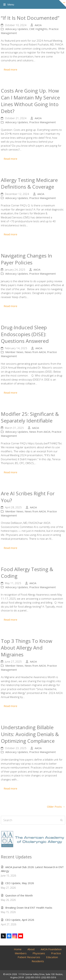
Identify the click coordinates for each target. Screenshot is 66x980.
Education (52, 957)
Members (21, 953)
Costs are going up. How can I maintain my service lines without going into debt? (30, 101)
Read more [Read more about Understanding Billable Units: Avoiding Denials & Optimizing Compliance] (10, 788)
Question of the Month (19, 895)
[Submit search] (62, 820)
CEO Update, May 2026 (20, 883)
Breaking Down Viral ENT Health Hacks (29, 908)
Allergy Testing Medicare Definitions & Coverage (29, 183)
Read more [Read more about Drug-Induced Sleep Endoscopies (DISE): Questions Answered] (10, 393)
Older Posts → (56, 807)
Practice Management (43, 122)
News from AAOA (35, 352)
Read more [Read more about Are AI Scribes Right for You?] (10, 548)
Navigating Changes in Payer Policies (26, 259)
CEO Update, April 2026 (20, 920)
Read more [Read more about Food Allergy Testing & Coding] (10, 620)
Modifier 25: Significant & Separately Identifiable (30, 417)
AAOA (38, 25)
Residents (38, 961)
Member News (14, 352)
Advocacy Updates (17, 29)
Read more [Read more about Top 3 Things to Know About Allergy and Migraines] (10, 706)
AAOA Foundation (51, 949)
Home (18, 949)
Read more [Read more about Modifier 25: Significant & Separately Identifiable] (10, 472)
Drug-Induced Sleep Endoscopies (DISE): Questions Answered (25, 334)
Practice (56, 953)
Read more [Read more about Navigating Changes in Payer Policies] (10, 306)
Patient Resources (29, 957)
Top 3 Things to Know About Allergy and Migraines (27, 648)
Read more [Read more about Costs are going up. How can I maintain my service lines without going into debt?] (10, 159)
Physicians (39, 953)
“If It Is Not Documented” (30, 18)
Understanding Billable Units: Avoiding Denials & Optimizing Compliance (30, 734)
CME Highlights (38, 29)
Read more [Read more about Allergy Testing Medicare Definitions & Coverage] (10, 234)
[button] (9, 4)
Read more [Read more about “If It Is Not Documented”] (10, 69)
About (31, 949)
